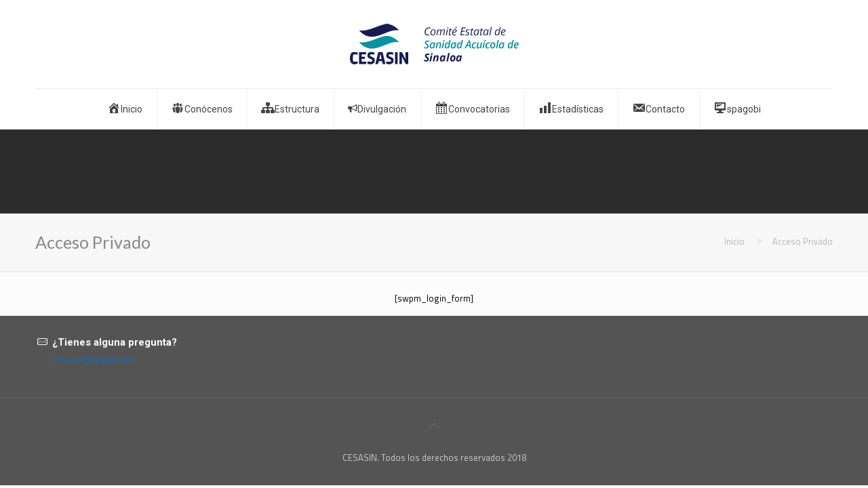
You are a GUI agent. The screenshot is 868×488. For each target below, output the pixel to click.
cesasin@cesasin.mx (94, 359)
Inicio (734, 241)
